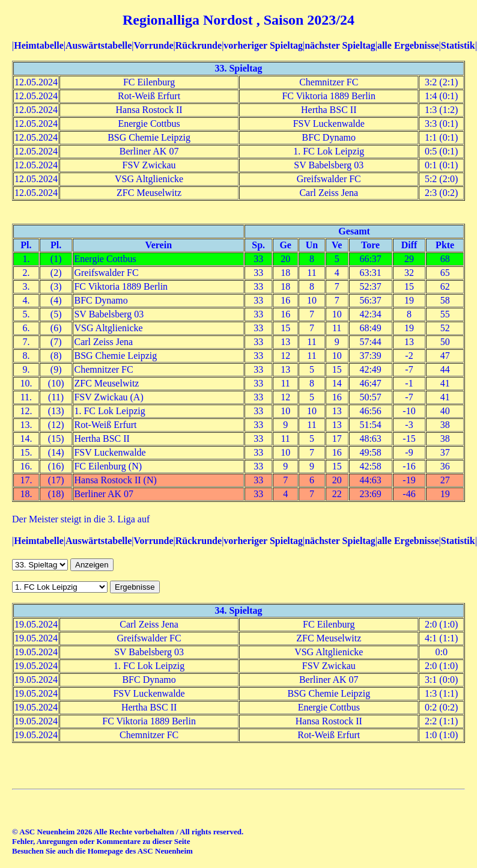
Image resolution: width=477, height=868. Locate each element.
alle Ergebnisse (408, 45)
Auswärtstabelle (99, 45)
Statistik (458, 45)
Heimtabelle (39, 45)
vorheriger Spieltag (263, 45)
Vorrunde (153, 45)
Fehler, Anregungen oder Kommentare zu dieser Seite (101, 841)
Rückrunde (199, 45)
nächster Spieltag (340, 45)
